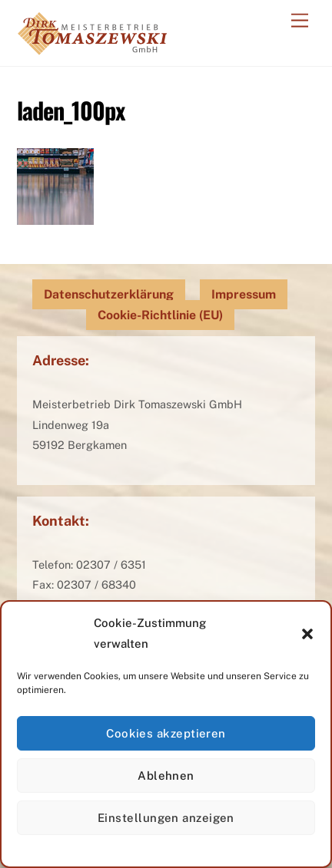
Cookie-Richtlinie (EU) (160, 315)
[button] (307, 634)
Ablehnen (166, 776)
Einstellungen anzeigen (166, 818)
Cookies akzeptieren (166, 733)
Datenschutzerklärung (109, 294)
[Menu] (300, 21)
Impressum (244, 294)
